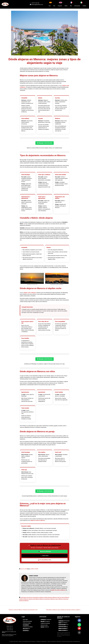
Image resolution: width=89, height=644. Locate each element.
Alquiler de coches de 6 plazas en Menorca (63, 630)
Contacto (84, 6)
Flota (54, 6)
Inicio (50, 6)
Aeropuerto (60, 6)
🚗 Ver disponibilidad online (45, 560)
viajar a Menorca (59, 599)
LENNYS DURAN (34, 569)
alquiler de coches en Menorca (38, 520)
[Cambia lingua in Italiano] (81, 3)
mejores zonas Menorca (34, 599)
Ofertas (66, 6)
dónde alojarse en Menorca (51, 597)
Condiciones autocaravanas (26, 631)
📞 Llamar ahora (45, 556)
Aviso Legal (25, 619)
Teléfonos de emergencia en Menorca (46, 620)
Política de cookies (27, 623)
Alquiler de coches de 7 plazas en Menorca (63, 628)
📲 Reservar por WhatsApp (45, 551)
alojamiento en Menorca (39, 597)
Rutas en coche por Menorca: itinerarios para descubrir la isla (23, 610)
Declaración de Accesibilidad (26, 625)
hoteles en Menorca (24, 599)
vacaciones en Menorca (49, 599)
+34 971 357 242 (35, 3)
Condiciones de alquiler (28, 627)
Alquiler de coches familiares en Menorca (63, 627)
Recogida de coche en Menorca (45, 621)
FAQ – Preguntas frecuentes (26, 629)
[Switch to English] (61, 3)
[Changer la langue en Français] (71, 3)
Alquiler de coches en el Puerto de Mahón (63, 625)
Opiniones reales (44, 625)
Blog (71, 6)
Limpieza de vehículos (45, 623)
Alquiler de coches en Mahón (63, 623)
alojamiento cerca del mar (27, 597)
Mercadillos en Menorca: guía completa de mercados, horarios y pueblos (63, 610)
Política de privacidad (27, 621)
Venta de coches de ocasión (45, 627)
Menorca (42, 599)
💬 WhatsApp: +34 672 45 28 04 (45, 143)
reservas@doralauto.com (37, 5)
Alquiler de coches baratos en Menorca (64, 621)
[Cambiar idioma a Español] (50, 3)
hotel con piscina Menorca (63, 597)
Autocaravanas (77, 6)
